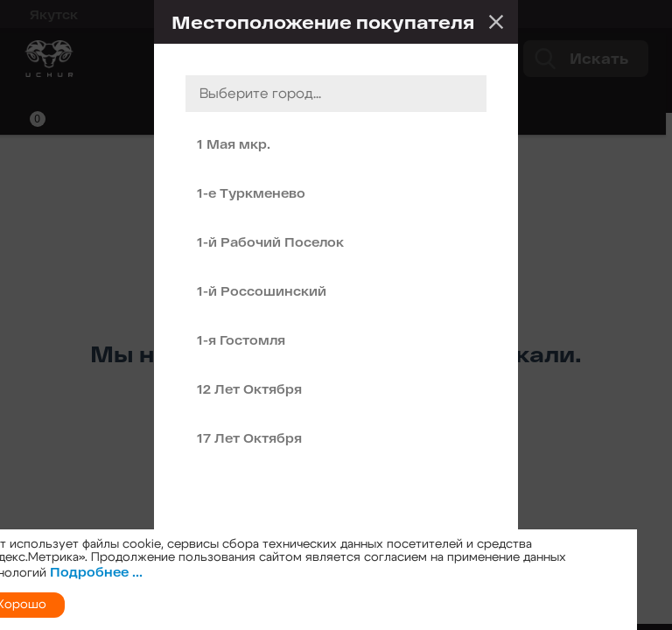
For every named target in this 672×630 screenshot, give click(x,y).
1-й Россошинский (262, 291)
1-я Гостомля (241, 340)
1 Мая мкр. (234, 144)
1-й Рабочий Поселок (270, 242)
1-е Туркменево (251, 193)
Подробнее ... (96, 572)
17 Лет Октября (249, 438)
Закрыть (496, 22)
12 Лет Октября (249, 389)
